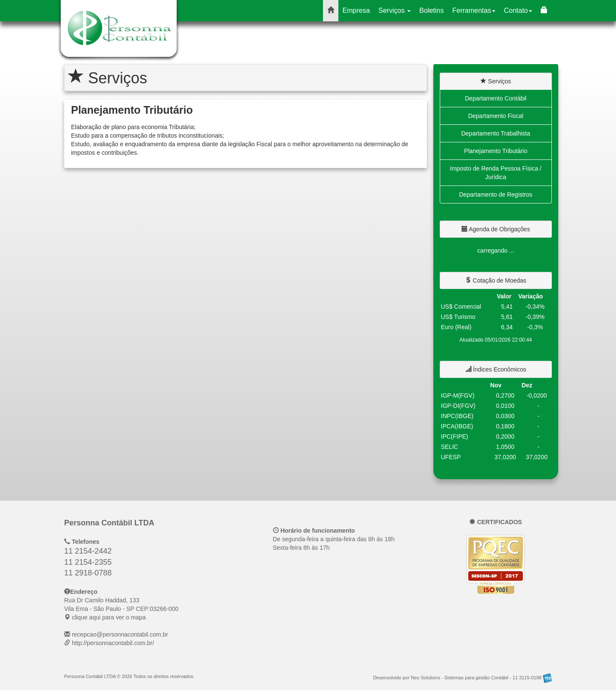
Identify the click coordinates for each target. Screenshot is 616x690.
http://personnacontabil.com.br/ (113, 643)
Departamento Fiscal (496, 116)
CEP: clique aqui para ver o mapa (121, 609)
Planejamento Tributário (496, 151)
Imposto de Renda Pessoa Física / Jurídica (496, 173)
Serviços (395, 10)
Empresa (356, 10)
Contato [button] (518, 10)
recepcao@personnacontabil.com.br (120, 634)
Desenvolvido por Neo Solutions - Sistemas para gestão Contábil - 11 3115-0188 (462, 678)
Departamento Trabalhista (496, 133)
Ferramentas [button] (474, 10)
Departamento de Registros (496, 195)
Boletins (431, 10)
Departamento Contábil (496, 98)
